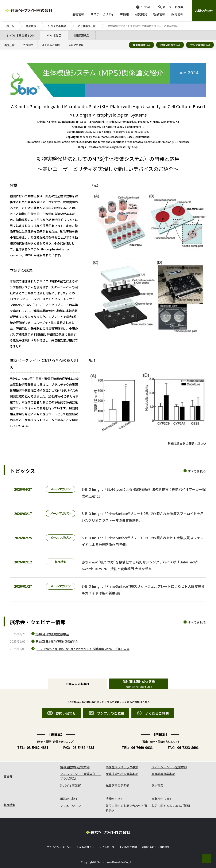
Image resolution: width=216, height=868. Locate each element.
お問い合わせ (204, 11)
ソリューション (70, 806)
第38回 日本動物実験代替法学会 (57, 641)
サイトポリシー (85, 847)
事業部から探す (162, 799)
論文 (180, 443)
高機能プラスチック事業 (122, 767)
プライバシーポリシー (59, 847)
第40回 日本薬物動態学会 (52, 634)
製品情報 (31, 26)
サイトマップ (107, 847)
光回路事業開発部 (117, 785)
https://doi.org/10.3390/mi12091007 (127, 132)
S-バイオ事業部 (57, 26)
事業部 (8, 777)
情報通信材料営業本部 (75, 767)
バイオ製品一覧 (87, 26)
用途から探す (69, 799)
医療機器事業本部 (163, 774)
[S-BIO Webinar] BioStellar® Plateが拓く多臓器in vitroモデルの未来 (82, 649)
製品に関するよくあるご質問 (171, 806)
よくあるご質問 (128, 847)
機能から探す (115, 799)
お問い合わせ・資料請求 (156, 847)
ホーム (10, 26)
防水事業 (157, 785)
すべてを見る (197, 471)
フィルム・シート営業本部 (169, 767)
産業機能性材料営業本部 (122, 774)
